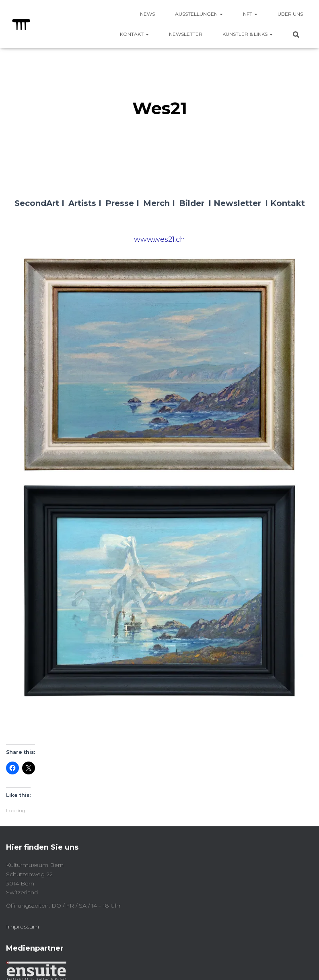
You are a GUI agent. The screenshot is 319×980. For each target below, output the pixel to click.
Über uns (290, 14)
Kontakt (134, 34)
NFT (250, 14)
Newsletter (186, 34)
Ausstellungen (199, 14)
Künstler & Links (248, 34)
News (147, 14)
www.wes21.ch (159, 239)
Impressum (23, 926)
